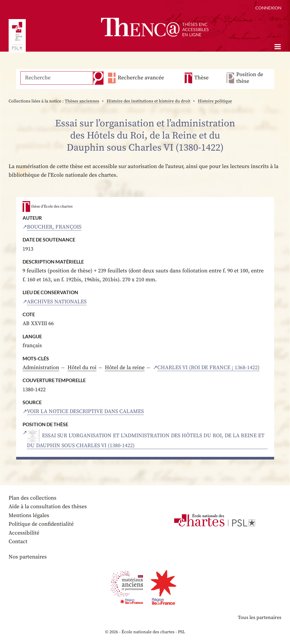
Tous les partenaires (260, 618)
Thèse (201, 78)
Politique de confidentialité (41, 524)
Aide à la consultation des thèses (48, 507)
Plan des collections (33, 498)
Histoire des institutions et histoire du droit (148, 101)
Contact (18, 542)
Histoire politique (215, 101)
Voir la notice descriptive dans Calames (85, 412)
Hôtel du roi (82, 368)
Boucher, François (54, 227)
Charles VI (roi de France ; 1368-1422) (208, 368)
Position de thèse (250, 78)
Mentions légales (29, 516)
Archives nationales (57, 302)
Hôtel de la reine (125, 368)
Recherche (98, 78)
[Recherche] (57, 78)
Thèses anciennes (82, 101)
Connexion (268, 8)
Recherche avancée (141, 78)
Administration (41, 368)
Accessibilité (24, 533)
